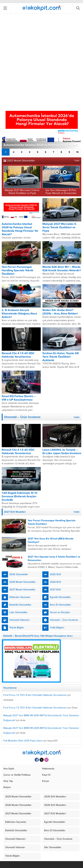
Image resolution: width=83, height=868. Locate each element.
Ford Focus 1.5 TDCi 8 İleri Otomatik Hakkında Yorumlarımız (35, 695)
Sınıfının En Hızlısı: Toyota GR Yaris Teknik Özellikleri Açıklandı (61, 357)
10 (77, 152)
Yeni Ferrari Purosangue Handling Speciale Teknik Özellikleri (18, 270)
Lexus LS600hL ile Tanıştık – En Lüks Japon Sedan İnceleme (62, 452)
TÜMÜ (77, 161)
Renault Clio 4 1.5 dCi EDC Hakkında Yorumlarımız (18, 355)
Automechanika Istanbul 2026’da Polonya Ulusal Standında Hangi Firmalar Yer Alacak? (42, 145)
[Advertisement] (41, 58)
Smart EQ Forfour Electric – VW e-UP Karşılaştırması (19, 398)
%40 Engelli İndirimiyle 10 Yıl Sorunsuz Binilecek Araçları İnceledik (19, 496)
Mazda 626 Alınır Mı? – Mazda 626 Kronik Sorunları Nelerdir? (62, 269)
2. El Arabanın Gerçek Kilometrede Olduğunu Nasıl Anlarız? (19, 314)
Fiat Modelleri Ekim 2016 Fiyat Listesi (23, 741)
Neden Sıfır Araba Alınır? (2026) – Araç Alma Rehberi (60, 312)
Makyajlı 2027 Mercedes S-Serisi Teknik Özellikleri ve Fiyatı (22, 192)
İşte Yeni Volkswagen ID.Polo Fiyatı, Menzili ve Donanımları (61, 192)
